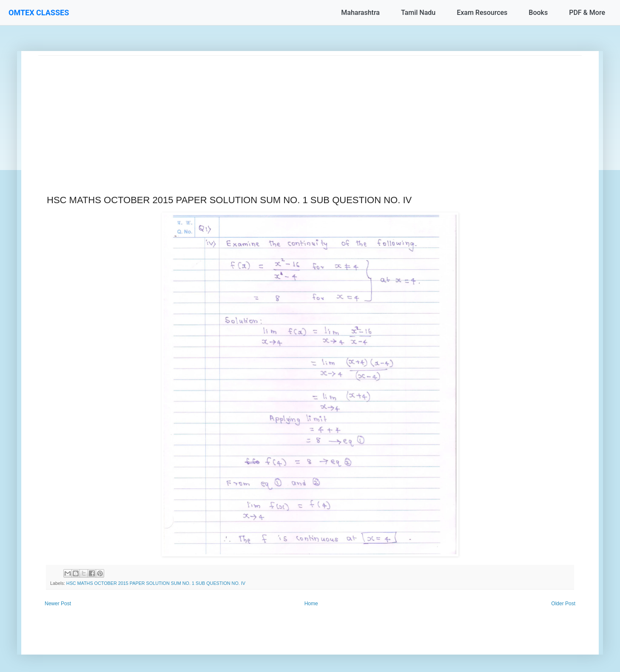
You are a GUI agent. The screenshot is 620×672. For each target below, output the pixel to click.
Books (538, 13)
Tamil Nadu (418, 13)
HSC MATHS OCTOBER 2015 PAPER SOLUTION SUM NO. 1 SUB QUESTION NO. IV (156, 583)
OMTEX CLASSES (39, 13)
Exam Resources (482, 13)
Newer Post (58, 604)
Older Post (563, 604)
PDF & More (587, 13)
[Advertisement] (293, 115)
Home (311, 604)
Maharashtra (360, 13)
